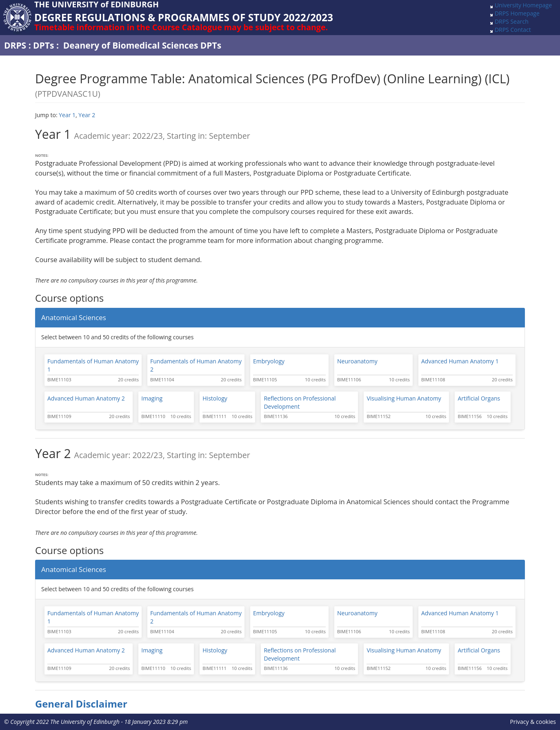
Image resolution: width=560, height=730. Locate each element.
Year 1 (67, 115)
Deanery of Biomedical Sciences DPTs (142, 45)
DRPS (15, 45)
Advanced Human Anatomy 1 (460, 361)
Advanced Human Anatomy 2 (86, 398)
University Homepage (523, 5)
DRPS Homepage (517, 13)
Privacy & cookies (533, 722)
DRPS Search (512, 21)
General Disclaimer (81, 704)
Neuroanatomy (357, 361)
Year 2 (87, 115)
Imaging (152, 398)
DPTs (43, 45)
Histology (215, 398)
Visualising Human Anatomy (404, 398)
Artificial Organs (479, 398)
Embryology (269, 361)
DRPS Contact (513, 30)
